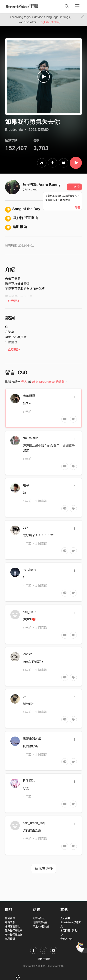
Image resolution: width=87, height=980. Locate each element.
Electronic (14, 130)
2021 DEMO (39, 130)
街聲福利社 (39, 918)
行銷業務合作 (40, 922)
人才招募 (65, 918)
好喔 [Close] (77, 208)
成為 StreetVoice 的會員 (48, 382)
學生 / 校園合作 (41, 927)
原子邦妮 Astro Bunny (42, 185)
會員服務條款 (12, 927)
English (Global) (50, 22)
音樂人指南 (66, 939)
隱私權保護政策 (14, 931)
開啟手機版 (44, 959)
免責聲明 (10, 939)
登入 (24, 382)
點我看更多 (44, 869)
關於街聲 (10, 918)
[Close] (82, 17)
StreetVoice (22, 6)
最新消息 (10, 922)
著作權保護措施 (14, 935)
